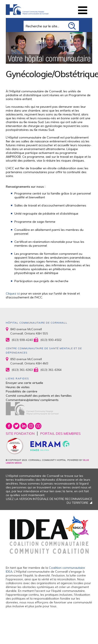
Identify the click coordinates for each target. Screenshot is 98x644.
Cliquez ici (13, 293)
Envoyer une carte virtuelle (24, 383)
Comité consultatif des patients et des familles (39, 396)
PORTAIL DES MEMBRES (60, 433)
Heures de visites (18, 387)
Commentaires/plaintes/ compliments (32, 400)
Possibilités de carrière (22, 391)
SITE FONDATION (20, 433)
